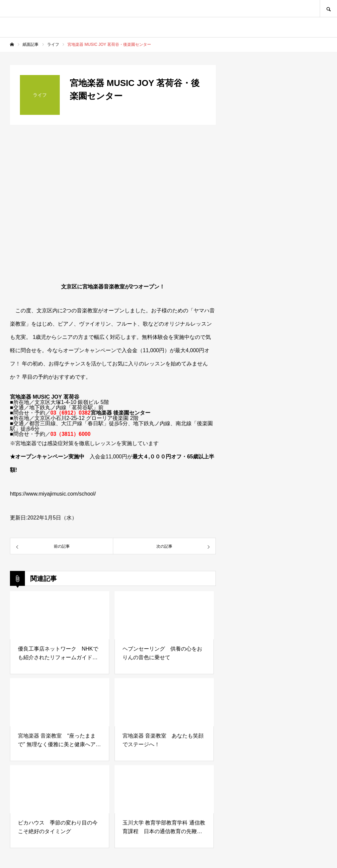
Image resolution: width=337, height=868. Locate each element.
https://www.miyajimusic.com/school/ (53, 494)
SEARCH (328, 8)
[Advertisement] (277, 526)
